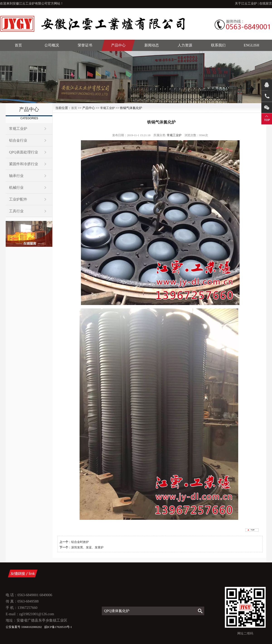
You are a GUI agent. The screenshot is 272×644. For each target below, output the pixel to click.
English (251, 45)
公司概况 (52, 45)
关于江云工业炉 (246, 4)
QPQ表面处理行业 (24, 152)
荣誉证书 (85, 45)
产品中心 (118, 45)
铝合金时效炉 (80, 542)
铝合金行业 (18, 140)
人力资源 (185, 45)
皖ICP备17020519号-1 (58, 627)
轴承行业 (16, 176)
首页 (18, 45)
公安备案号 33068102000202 (24, 627)
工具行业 (16, 211)
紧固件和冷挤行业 (24, 164)
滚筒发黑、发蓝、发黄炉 (87, 547)
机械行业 (16, 188)
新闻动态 (152, 45)
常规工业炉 (18, 129)
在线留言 (266, 4)
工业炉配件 (18, 199)
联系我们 (218, 45)
